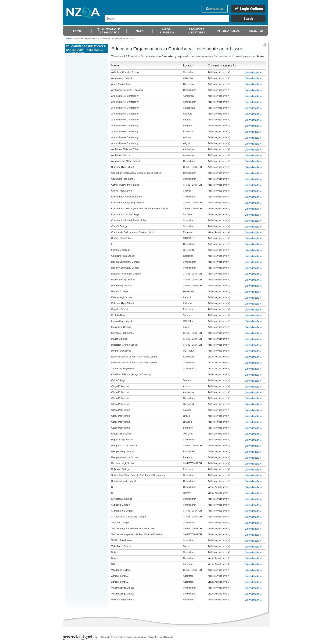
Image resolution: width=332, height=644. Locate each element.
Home (69, 39)
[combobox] (187, 21)
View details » (253, 72)
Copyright (169, 637)
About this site (156, 637)
